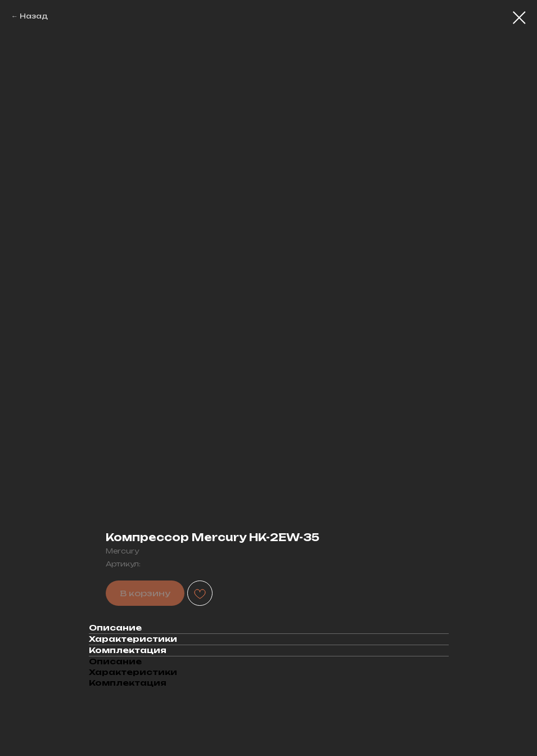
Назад (34, 16)
